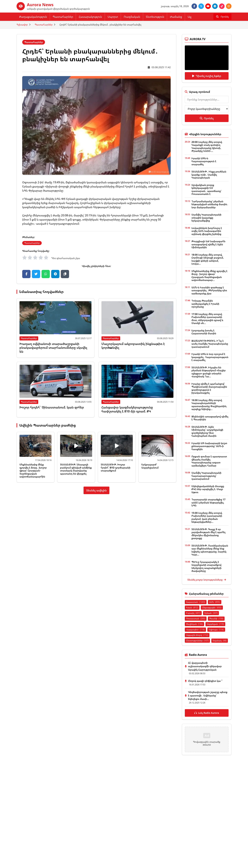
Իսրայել (193, 613)
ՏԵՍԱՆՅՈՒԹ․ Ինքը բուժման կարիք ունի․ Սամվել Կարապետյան (209, 175)
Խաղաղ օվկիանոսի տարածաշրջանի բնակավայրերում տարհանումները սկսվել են (53, 348)
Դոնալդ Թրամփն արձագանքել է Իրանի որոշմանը (205, 304)
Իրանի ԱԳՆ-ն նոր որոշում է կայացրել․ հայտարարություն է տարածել (210, 357)
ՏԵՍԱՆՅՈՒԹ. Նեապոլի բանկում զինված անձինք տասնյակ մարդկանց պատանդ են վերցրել (76, 469)
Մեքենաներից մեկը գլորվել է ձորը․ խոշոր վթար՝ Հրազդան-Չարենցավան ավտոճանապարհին (33, 470)
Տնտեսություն (155, 17)
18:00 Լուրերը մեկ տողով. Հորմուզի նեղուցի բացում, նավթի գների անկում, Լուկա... (208, 259)
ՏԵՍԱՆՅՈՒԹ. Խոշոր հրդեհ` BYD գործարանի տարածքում (116, 467)
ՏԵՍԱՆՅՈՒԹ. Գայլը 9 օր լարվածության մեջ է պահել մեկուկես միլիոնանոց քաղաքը (208, 534)
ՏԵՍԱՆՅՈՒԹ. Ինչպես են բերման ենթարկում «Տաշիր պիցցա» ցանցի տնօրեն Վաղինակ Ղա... (209, 372)
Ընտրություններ (197, 641)
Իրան (192, 607)
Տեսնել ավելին (97, 490)
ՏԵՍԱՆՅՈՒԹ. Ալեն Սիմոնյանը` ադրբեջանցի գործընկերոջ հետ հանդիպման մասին (207, 431)
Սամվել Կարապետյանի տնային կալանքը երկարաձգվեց (206, 218)
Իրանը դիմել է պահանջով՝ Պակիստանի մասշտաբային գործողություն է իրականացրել (209, 388)
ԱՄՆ (215, 602)
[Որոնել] (222, 17)
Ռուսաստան (196, 619)
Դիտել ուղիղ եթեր (207, 76)
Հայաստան (196, 602)
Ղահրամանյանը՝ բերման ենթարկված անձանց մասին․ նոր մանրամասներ (210, 204)
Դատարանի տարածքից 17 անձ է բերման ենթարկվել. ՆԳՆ (208, 502)
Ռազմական (132, 17)
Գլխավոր (22, 25)
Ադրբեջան (215, 624)
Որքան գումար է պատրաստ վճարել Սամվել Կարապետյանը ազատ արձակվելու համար (209, 461)
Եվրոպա (216, 630)
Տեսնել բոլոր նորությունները (207, 580)
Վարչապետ (195, 630)
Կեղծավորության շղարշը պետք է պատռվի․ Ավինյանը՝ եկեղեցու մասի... (208, 695)
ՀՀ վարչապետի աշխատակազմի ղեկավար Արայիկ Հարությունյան (205, 666)
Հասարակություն (90, 17)
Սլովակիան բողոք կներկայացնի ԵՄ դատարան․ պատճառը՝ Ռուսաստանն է (206, 190)
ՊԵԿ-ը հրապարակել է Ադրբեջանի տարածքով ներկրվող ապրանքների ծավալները (207, 566)
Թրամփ (216, 619)
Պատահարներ (63, 17)
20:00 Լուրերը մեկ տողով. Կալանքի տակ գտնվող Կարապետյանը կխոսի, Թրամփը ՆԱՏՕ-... (207, 146)
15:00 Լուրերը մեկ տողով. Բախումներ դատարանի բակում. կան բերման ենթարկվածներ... (207, 517)
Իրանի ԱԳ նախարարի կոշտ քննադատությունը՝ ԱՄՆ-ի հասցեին (209, 446)
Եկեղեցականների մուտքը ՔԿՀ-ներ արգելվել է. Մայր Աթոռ (208, 489)
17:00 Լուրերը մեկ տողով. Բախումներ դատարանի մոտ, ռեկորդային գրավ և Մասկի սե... (207, 319)
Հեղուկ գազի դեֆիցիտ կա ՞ (205, 681)
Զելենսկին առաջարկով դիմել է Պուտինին (210, 418)
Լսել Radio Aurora (207, 713)
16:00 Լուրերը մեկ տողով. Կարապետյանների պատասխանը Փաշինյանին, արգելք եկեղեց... (209, 405)
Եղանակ (220, 641)
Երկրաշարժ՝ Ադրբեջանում (150, 466)
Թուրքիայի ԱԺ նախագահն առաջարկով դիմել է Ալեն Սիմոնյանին (208, 244)
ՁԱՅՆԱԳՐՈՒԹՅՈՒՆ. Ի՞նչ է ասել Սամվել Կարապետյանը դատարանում (210, 344)
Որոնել (207, 118)
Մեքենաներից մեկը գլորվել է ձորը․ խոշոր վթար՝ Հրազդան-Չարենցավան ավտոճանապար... (210, 276)
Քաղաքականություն (33, 17)
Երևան (211, 613)
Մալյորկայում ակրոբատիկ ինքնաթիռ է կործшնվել (133, 346)
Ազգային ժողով (197, 635)
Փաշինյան (194, 624)
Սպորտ (113, 17)
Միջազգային (212, 607)
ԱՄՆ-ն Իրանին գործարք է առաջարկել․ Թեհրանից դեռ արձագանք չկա (209, 290)
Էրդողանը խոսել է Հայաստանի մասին (204, 332)
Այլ (190, 17)
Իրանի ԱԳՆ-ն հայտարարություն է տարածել (204, 161)
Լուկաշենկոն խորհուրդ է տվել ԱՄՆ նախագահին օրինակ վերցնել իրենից (207, 231)
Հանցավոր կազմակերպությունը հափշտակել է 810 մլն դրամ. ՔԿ (127, 409)
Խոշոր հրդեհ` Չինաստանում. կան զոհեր (52, 407)
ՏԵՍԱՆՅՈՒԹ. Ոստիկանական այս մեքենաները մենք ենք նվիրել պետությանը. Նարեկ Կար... (210, 550)
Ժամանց (176, 17)
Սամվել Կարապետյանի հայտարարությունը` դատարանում (206, 476)
